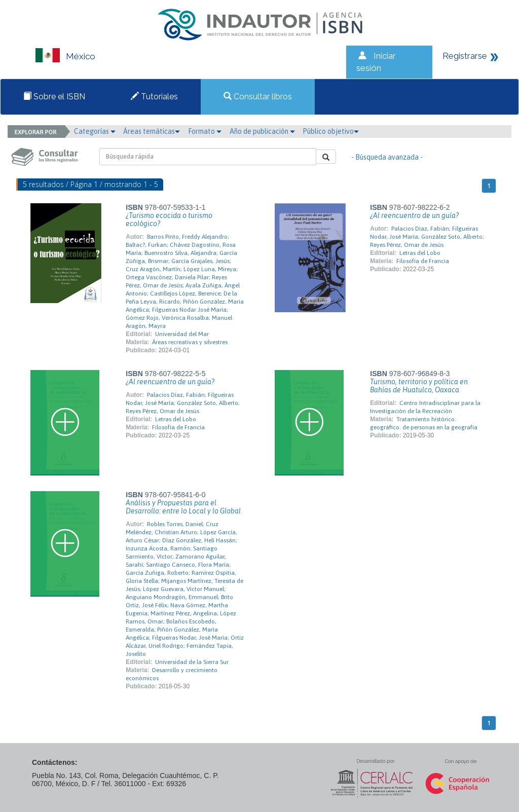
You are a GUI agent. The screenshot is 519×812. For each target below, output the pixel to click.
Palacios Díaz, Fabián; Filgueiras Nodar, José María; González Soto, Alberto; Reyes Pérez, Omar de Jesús (427, 237)
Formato (205, 131)
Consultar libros (258, 97)
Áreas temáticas (152, 131)
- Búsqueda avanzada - (387, 157)
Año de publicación (262, 131)
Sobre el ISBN (54, 97)
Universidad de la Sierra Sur (192, 662)
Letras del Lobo (420, 253)
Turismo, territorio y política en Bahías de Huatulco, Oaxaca (419, 386)
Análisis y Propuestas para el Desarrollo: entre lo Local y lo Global (183, 507)
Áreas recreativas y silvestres (190, 342)
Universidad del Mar (182, 334)
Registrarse (465, 56)
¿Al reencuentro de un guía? (414, 215)
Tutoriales (154, 97)
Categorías (95, 131)
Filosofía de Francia (423, 261)
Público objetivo (331, 131)
